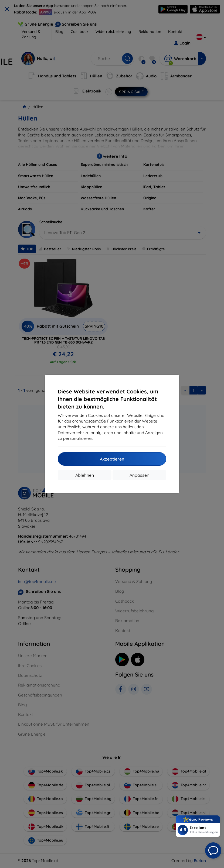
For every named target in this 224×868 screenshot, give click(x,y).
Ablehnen (85, 475)
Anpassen (139, 475)
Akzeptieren (112, 459)
